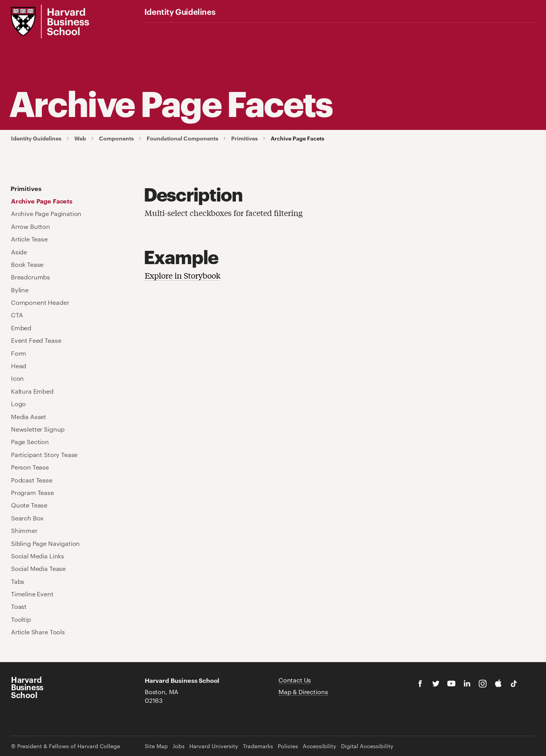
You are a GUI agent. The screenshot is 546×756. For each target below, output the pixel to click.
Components (116, 138)
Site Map (156, 746)
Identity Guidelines (180, 11)
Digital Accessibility (367, 746)
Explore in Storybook (182, 275)
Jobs (179, 746)
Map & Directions (303, 692)
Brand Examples (327, 30)
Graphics (248, 30)
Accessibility (320, 746)
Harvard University (214, 746)
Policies (288, 746)
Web (282, 30)
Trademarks (258, 746)
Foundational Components (182, 138)
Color (186, 30)
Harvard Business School (27, 687)
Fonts (217, 30)
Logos (154, 30)
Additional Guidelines (391, 30)
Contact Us (295, 680)
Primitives (244, 138)
